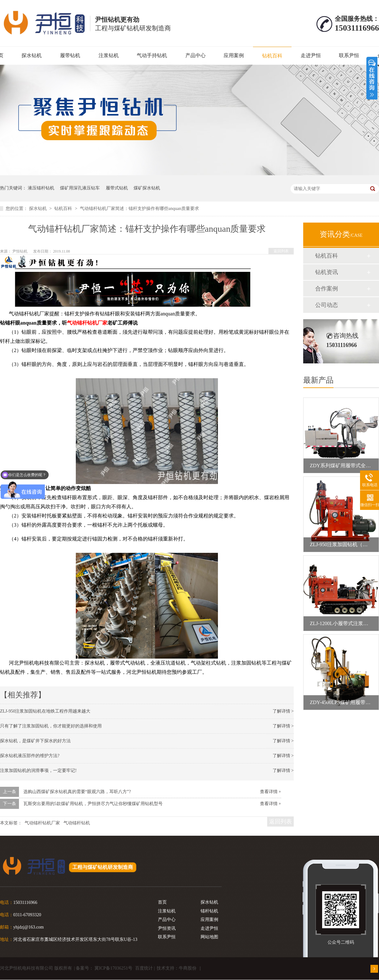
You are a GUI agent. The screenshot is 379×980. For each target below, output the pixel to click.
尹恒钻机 (20, 251)
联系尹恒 (349, 55)
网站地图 (209, 937)
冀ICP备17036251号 (113, 968)
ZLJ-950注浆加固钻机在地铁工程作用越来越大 (45, 711)
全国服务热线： (357, 19)
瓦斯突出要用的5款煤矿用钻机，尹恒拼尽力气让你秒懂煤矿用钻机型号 (93, 804)
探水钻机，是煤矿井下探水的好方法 (35, 741)
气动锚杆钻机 (77, 823)
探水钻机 (32, 55)
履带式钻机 (117, 188)
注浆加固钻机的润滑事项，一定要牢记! (38, 771)
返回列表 (281, 251)
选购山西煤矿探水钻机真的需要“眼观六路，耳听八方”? (77, 792)
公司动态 (327, 305)
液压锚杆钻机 (41, 188)
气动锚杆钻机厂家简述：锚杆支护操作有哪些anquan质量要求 (139, 209)
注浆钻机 (109, 55)
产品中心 (196, 55)
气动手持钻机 (152, 55)
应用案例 (234, 55)
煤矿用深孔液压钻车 (80, 188)
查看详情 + (271, 792)
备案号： (85, 968)
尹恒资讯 (167, 928)
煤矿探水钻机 (147, 188)
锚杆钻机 (209, 911)
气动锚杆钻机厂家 (87, 323)
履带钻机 (70, 55)
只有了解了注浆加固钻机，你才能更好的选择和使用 (51, 726)
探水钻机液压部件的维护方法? (30, 756)
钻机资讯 (327, 272)
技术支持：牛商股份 (177, 968)
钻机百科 (272, 56)
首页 (162, 902)
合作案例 (327, 289)
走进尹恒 (311, 55)
